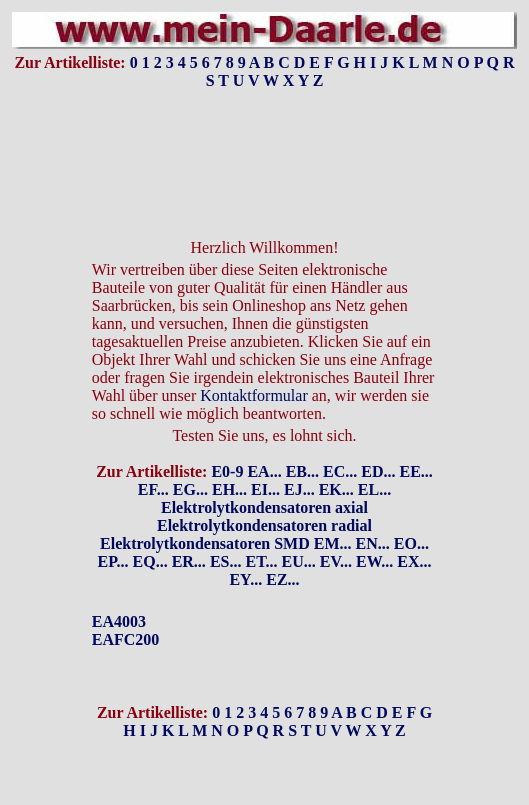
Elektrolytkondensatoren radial (264, 525)
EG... (190, 489)
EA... (264, 471)
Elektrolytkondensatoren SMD (205, 543)
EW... (374, 561)
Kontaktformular (254, 395)
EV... (336, 561)
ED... (378, 471)
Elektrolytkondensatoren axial (264, 507)
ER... (189, 561)
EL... (374, 489)
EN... (373, 543)
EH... (229, 489)
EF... (153, 489)
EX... (414, 561)
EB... (302, 471)
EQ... (150, 561)
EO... (411, 543)
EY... (245, 579)
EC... (340, 471)
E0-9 (227, 471)
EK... (336, 489)
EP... (113, 561)
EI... (265, 489)
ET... (261, 561)
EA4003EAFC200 (126, 630)
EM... (333, 543)
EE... (415, 471)
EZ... (282, 579)
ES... (226, 561)
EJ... (299, 489)
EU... (299, 561)
